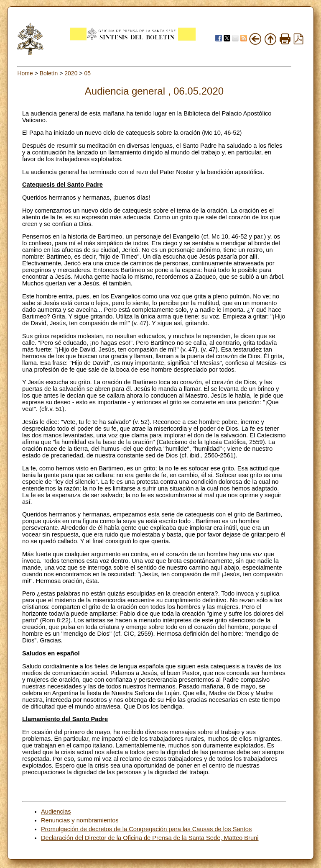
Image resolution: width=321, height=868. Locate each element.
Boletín (49, 73)
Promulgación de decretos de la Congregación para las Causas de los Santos (146, 829)
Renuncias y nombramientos (80, 820)
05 (87, 73)
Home (25, 73)
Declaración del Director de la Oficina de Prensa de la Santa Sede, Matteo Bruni (150, 838)
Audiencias (56, 812)
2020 (71, 73)
